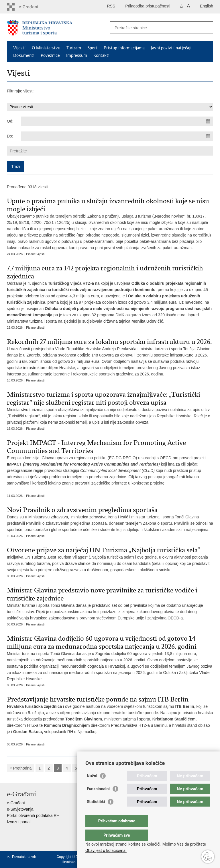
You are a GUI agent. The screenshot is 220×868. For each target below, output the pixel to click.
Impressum (77, 55)
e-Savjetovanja (20, 809)
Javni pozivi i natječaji (171, 48)
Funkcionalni (98, 800)
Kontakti (101, 55)
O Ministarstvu (46, 48)
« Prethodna (21, 768)
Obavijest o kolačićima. (106, 850)
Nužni (92, 787)
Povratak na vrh (24, 857)
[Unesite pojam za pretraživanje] (155, 28)
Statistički (96, 813)
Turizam (74, 48)
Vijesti (19, 48)
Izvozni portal (19, 822)
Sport (92, 48)
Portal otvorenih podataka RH (33, 815)
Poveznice (50, 55)
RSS (111, 6)
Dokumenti (24, 55)
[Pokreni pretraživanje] (207, 28)
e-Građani (16, 803)
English (207, 6)
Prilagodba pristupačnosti (148, 6)
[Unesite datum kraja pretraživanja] (117, 136)
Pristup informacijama (124, 48)
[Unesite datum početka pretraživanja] (117, 121)
